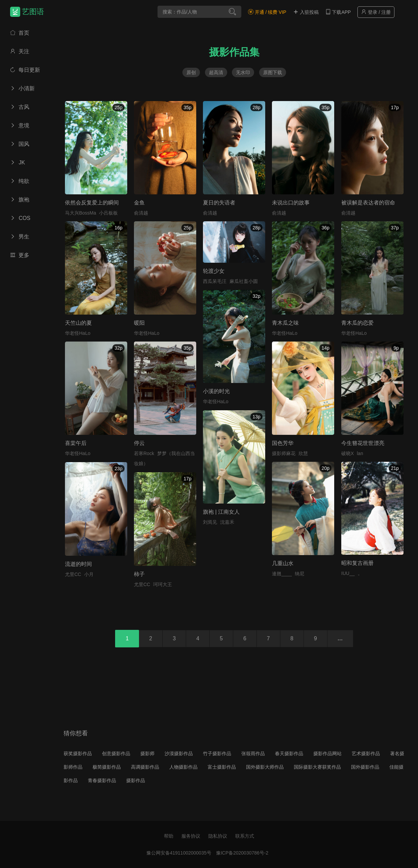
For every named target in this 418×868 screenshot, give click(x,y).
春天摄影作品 (289, 753)
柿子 (139, 574)
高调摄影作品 (145, 767)
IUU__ (348, 573)
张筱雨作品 (253, 753)
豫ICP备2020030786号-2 (242, 853)
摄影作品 (136, 780)
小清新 (22, 88)
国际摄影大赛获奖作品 (317, 767)
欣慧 (303, 453)
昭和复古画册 (357, 563)
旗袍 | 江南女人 (221, 512)
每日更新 (25, 70)
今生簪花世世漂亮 (363, 443)
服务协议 (191, 836)
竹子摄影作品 (217, 753)
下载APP (338, 12)
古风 (20, 107)
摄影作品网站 (327, 753)
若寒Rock (144, 453)
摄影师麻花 (284, 453)
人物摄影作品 (183, 767)
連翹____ (282, 574)
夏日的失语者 (219, 203)
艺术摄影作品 (366, 753)
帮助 (169, 836)
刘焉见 (210, 522)
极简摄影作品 (107, 767)
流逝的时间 (78, 564)
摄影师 (147, 753)
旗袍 (20, 200)
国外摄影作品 (365, 767)
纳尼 (300, 574)
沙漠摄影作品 (179, 753)
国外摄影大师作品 (265, 767)
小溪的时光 (216, 391)
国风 (20, 144)
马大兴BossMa (81, 213)
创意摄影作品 (116, 753)
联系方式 (245, 836)
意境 (20, 125)
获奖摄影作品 (78, 753)
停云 (139, 443)
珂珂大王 (163, 584)
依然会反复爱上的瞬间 (92, 203)
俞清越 (141, 213)
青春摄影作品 (102, 780)
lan (360, 453)
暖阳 (139, 323)
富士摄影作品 (222, 767)
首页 (20, 33)
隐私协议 (218, 836)
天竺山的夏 (78, 323)
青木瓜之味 (285, 323)
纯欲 (20, 181)
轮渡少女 (214, 271)
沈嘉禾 (227, 522)
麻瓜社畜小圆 (244, 281)
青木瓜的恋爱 (357, 323)
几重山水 (283, 563)
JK (18, 163)
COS (20, 218)
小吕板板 (108, 213)
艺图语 (33, 12)
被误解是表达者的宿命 (368, 203)
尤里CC (73, 574)
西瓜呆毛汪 (215, 281)
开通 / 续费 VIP (267, 12)
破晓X (347, 453)
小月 (89, 574)
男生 (20, 237)
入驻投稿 (306, 12)
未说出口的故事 (291, 203)
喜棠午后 (76, 443)
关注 (20, 51)
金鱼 (139, 203)
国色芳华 (283, 443)
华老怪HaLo (78, 333)
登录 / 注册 (376, 12)
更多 (20, 255)
